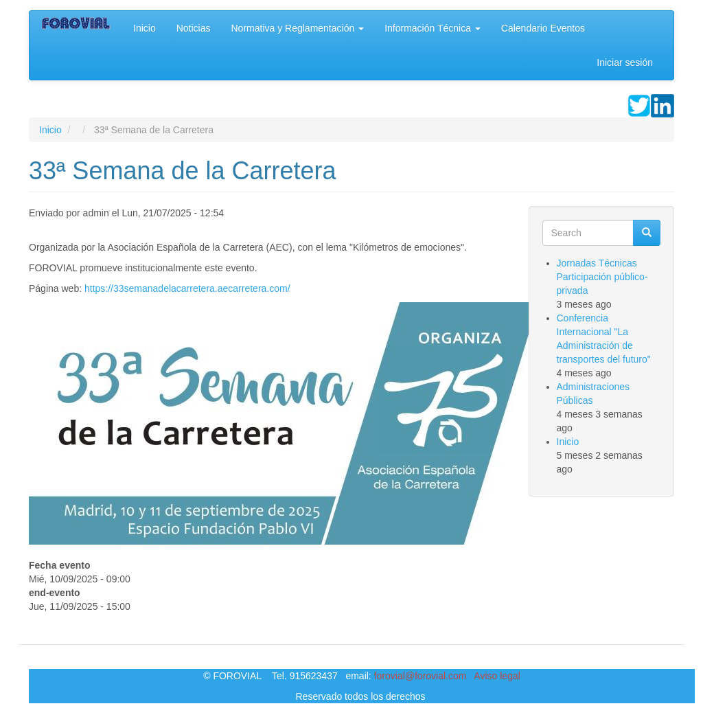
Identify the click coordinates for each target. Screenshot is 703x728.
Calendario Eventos (543, 28)
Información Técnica (433, 28)
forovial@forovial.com (420, 676)
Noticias (194, 28)
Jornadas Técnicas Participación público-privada (602, 277)
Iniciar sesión (625, 62)
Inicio (145, 28)
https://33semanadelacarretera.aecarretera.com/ (187, 288)
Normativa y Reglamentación (297, 28)
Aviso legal (497, 676)
